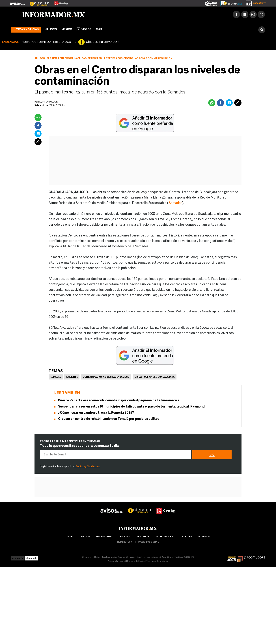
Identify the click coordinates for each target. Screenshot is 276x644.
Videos (84, 29)
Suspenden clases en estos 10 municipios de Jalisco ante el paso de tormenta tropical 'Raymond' (132, 407)
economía (204, 537)
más (102, 30)
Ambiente (72, 377)
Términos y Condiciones (87, 466)
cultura (187, 537)
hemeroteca (125, 542)
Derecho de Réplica (136, 561)
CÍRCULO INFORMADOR (102, 42)
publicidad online (148, 542)
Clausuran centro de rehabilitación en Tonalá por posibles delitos (109, 419)
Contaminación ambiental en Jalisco (106, 377)
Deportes (124, 537)
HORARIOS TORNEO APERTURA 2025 (46, 42)
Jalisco (51, 30)
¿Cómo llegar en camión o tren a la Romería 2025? (96, 413)
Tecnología (143, 537)
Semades (176, 203)
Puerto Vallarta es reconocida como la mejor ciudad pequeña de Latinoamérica (119, 401)
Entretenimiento (166, 537)
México (67, 30)
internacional (104, 537)
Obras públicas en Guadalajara (155, 377)
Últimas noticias (26, 30)
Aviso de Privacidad (117, 561)
